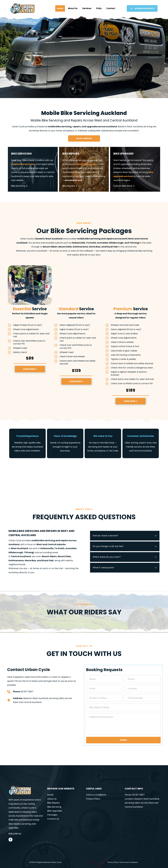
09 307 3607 (27, 692)
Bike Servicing (54, 807)
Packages (52, 815)
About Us (52, 799)
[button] (125, 536)
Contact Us (53, 819)
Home (50, 795)
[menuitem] (60, 8)
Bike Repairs (53, 803)
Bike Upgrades (55, 811)
